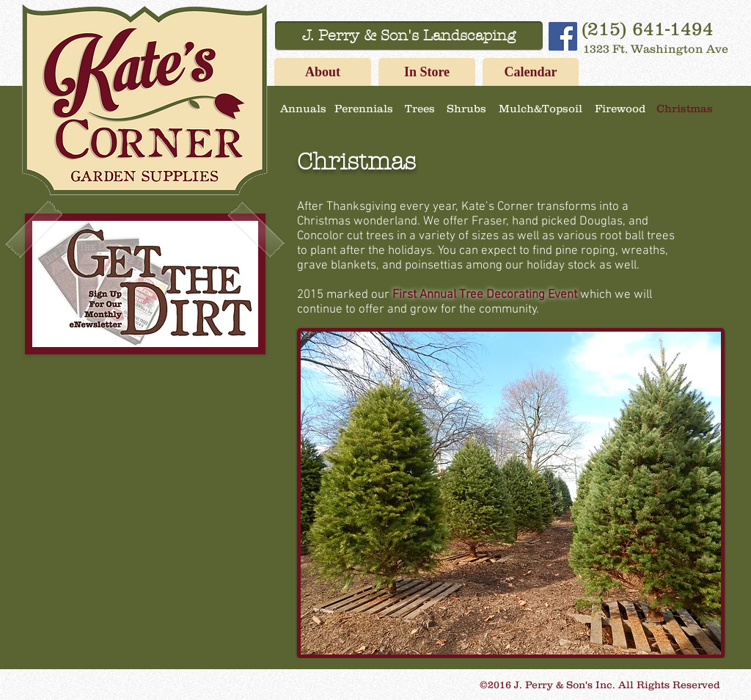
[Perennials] (364, 108)
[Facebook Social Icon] (563, 36)
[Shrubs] (466, 108)
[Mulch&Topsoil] (540, 108)
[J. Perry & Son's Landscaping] (409, 36)
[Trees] (420, 108)
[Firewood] (620, 108)
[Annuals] (303, 108)
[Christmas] (684, 108)
